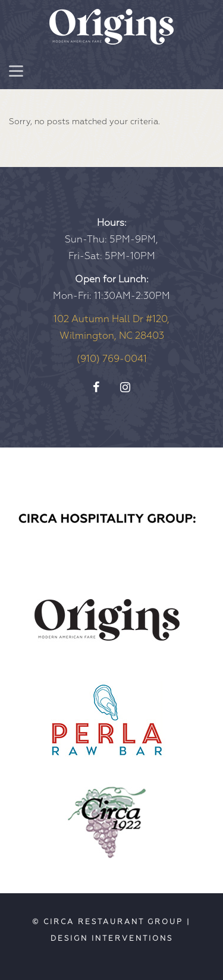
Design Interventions (112, 939)
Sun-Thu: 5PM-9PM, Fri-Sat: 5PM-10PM (111, 240)
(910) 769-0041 (112, 359)
